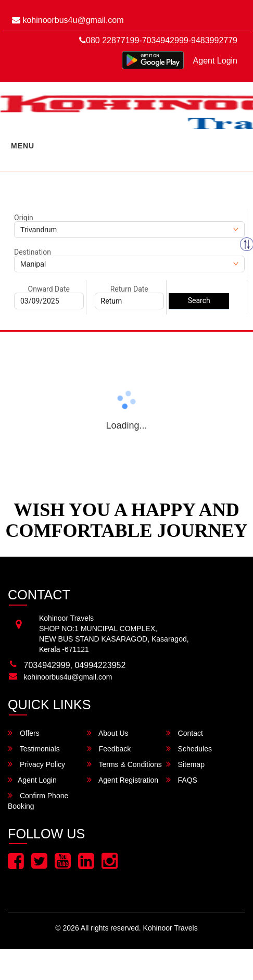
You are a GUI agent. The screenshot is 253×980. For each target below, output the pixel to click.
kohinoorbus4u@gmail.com (68, 20)
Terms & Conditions (124, 764)
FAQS (182, 780)
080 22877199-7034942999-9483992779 (158, 40)
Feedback (109, 749)
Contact (185, 733)
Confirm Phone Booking (38, 801)
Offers (24, 733)
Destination (33, 252)
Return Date (129, 289)
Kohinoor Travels (170, 928)
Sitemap (185, 764)
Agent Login (215, 61)
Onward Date (49, 289)
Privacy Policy (36, 764)
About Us (108, 733)
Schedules (189, 749)
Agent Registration (123, 780)
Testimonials (34, 749)
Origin (24, 218)
